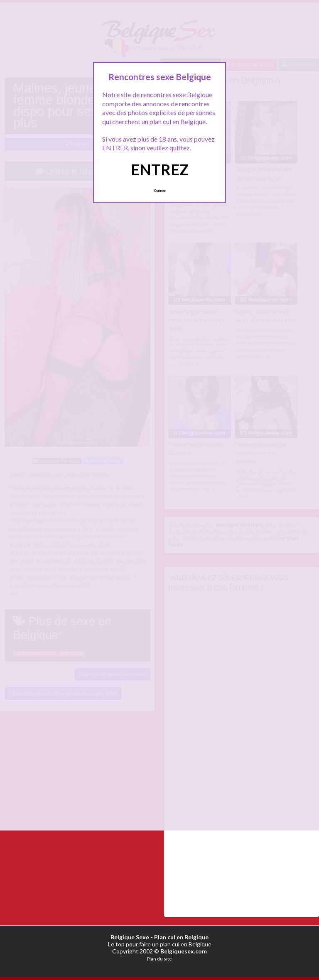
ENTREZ (160, 169)
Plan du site (159, 959)
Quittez (160, 191)
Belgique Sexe (130, 937)
